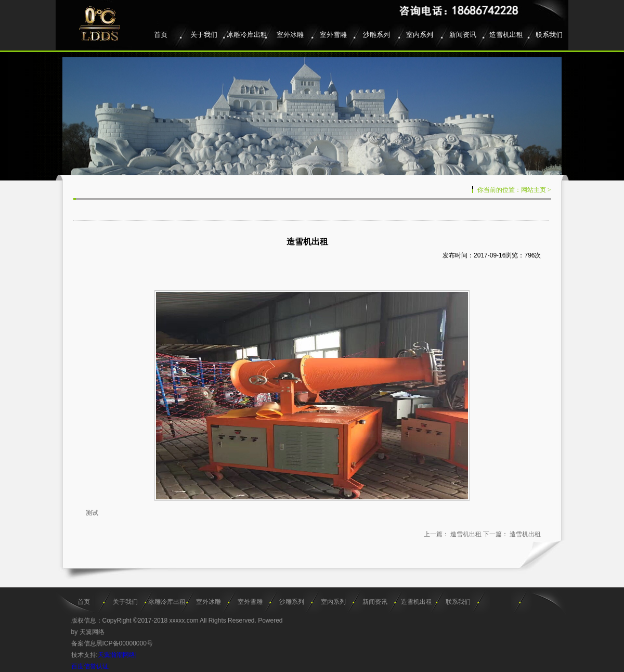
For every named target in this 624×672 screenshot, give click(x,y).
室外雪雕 (333, 35)
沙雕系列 (376, 35)
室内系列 (420, 35)
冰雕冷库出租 (247, 35)
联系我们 (549, 35)
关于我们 (204, 35)
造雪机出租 (506, 35)
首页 (161, 35)
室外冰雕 (290, 35)
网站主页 (534, 190)
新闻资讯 (463, 35)
